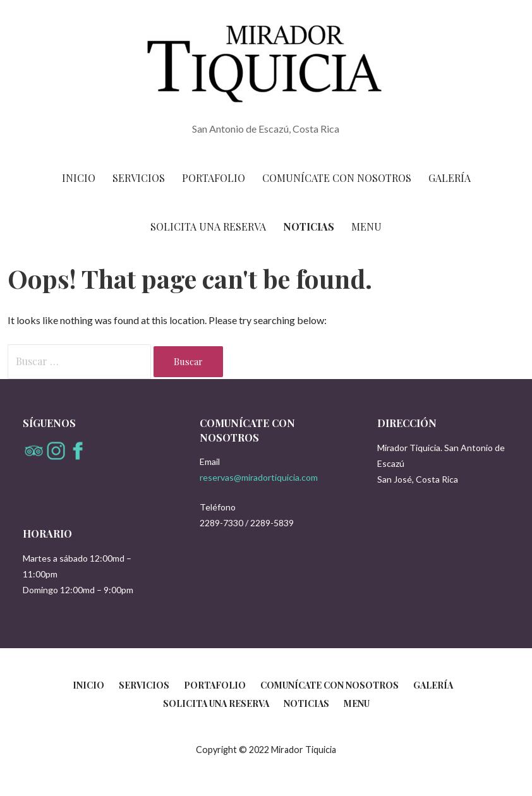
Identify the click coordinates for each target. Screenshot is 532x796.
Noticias (309, 226)
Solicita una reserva (208, 226)
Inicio (79, 178)
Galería (450, 178)
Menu (366, 226)
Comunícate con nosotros (337, 178)
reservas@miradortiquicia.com (259, 477)
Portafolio (214, 178)
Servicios (139, 178)
